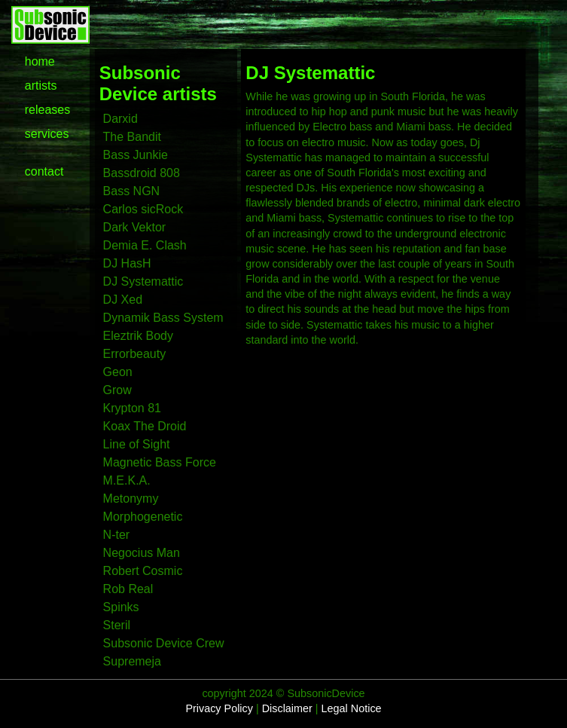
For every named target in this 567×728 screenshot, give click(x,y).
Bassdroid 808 (142, 173)
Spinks (121, 607)
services (47, 134)
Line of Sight (137, 444)
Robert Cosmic (143, 571)
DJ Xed (123, 300)
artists (41, 86)
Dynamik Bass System (163, 318)
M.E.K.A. (127, 480)
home (40, 61)
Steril (117, 625)
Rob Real (128, 589)
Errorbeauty (135, 354)
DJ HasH (127, 263)
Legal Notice (352, 708)
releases (47, 110)
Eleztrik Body (138, 336)
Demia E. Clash (145, 245)
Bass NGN (132, 191)
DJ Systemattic (143, 281)
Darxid (120, 119)
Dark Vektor (135, 227)
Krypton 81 (132, 408)
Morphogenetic (143, 517)
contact (44, 171)
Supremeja (132, 661)
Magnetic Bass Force (160, 462)
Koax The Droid (145, 426)
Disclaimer (287, 708)
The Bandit (132, 137)
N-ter (117, 535)
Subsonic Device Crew (164, 643)
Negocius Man (142, 553)
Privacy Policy (219, 708)
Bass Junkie (136, 155)
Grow (117, 390)
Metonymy (131, 499)
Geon (118, 372)
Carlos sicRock (143, 209)
